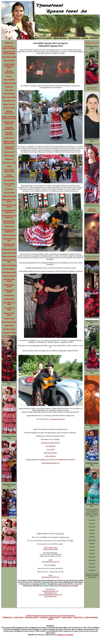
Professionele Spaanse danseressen (9, 216)
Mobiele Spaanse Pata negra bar (9, 142)
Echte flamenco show (9, 272)
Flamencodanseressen (9, 249)
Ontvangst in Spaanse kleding (51, 443)
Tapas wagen (9, 90)
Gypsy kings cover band (9, 303)
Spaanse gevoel (9, 318)
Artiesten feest (19, 617)
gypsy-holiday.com (50, 596)
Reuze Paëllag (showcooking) (9, 170)
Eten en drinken (9, 80)
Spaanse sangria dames (9, 314)
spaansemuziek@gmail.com (50, 463)
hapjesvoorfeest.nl (70, 616)
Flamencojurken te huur (9, 239)
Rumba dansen (9, 299)
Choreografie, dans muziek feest (9, 231)
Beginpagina (9, 43)
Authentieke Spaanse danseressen (9, 211)
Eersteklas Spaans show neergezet (9, 245)
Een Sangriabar (50, 446)
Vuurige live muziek (9, 333)
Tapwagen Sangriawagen (9, 72)
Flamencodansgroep (9, 196)
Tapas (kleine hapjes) (50, 453)
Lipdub (9, 166)
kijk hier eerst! (64, 537)
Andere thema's (9, 138)
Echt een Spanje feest (9, 322)
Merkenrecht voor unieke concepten (9, 52)
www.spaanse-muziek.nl (57, 419)
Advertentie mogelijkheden (9, 128)
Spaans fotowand (9, 104)
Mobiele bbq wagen (9, 83)
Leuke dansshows (50, 456)
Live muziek (50, 449)
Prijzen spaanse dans (50, 547)
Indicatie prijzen (9, 60)
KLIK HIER (60, 534)
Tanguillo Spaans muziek (9, 280)
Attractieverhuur (9, 108)
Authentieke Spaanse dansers (9, 201)
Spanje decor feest (9, 101)
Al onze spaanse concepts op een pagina (9, 66)
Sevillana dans (9, 295)
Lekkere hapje (9, 325)
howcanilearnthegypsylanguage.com (50, 595)
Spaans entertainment (9, 265)
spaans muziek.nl (92, 89)
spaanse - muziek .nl (92, 258)
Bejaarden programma (9, 133)
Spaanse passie (9, 226)
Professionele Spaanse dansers (9, 206)
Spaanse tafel (9, 147)
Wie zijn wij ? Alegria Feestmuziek (9, 47)
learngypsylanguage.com (50, 591)
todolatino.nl (30, 616)
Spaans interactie (9, 269)
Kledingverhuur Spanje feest (9, 123)
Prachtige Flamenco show (9, 261)
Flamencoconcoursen (9, 256)
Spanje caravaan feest (9, 97)
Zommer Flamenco (9, 276)
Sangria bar (9, 87)
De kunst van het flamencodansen (9, 222)
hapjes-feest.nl (48, 616)
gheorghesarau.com (51, 593)
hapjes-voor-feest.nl (58, 616)
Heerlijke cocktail (9, 329)
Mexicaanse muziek (32, 617)
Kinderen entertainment (9, 112)
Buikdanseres (7, 617)
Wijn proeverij (9, 152)
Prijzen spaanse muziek (50, 549)
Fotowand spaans (9, 93)
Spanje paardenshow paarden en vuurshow (9, 117)
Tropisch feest (78, 617)
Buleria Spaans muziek (9, 286)
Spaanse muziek (54, 617)
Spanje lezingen (9, 156)
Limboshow (43, 617)
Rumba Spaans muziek (9, 291)
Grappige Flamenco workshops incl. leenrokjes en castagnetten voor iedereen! (51, 459)
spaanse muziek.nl (92, 87)
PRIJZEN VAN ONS (92, 43)
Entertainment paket (9, 57)
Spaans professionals (9, 253)
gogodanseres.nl (39, 616)
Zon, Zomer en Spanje (9, 309)
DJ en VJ (9, 76)
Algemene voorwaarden (70, 586)
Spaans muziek (67, 617)
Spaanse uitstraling (9, 235)
